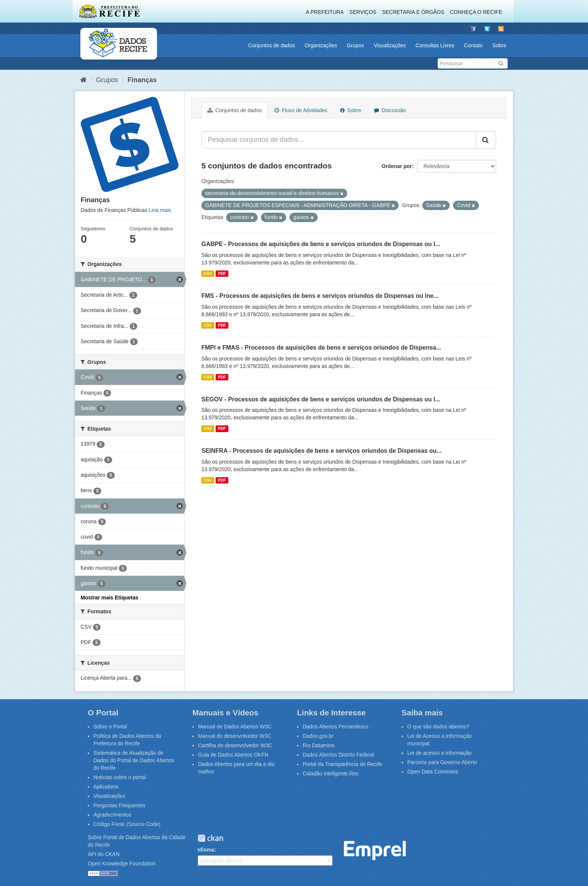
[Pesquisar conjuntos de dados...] (339, 140)
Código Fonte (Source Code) (127, 824)
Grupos (355, 45)
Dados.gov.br (318, 736)
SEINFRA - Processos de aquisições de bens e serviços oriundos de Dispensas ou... (322, 451)
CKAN (210, 838)
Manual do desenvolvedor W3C (235, 736)
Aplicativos (106, 787)
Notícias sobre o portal (120, 777)
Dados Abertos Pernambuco (335, 727)
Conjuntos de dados (272, 45)
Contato (473, 45)
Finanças (142, 80)
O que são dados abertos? (438, 727)
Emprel (375, 851)
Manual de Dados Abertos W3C (235, 727)
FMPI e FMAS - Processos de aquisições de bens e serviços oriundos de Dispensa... (321, 348)
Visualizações (390, 45)
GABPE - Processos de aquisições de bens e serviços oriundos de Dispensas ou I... (321, 244)
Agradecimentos (112, 815)
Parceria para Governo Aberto (442, 762)
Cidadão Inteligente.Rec (331, 773)
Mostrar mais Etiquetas (109, 598)
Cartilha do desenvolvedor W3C (235, 745)
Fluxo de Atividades (301, 110)
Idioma (206, 850)
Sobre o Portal (110, 727)
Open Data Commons (433, 772)
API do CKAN (104, 854)
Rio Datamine (319, 745)
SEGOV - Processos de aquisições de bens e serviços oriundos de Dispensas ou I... (321, 399)
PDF (222, 273)
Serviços (363, 12)
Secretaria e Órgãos (413, 12)
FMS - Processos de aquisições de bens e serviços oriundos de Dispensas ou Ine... (320, 296)
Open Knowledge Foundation (122, 863)
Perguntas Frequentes (119, 805)
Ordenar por (397, 166)
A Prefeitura (325, 12)
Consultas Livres (435, 45)
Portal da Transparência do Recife (342, 764)
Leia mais (160, 210)
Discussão (390, 110)
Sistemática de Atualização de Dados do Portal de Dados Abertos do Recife (134, 760)
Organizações (321, 45)
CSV (208, 273)
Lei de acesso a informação (439, 753)
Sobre (499, 45)
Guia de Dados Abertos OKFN (233, 755)
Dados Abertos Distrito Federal (338, 755)
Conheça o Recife (476, 12)
